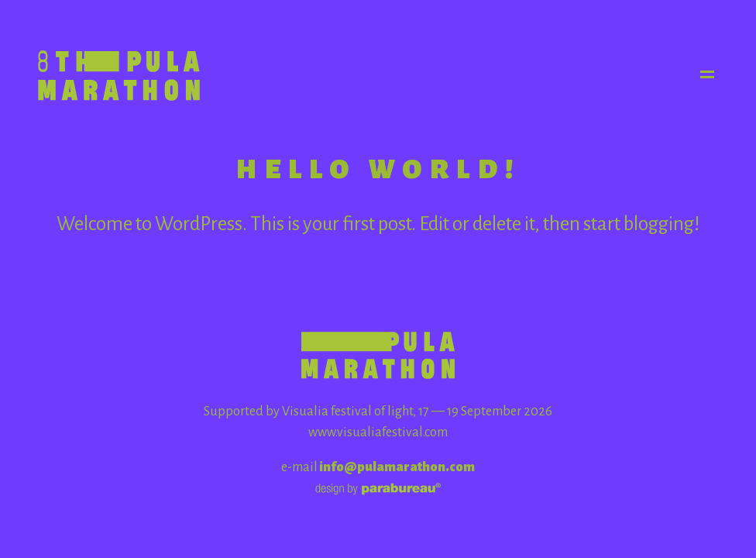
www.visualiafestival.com (378, 432)
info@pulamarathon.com (397, 467)
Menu (708, 74)
